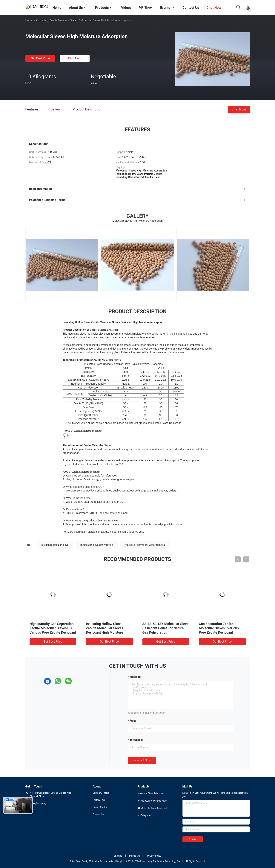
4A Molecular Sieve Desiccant (152, 808)
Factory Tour (99, 800)
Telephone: (136, 740)
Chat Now (75, 58)
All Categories (145, 815)
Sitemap (118, 856)
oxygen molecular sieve (55, 545)
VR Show (146, 7)
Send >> (193, 839)
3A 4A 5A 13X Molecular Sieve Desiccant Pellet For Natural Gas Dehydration (166, 628)
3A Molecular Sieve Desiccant (152, 801)
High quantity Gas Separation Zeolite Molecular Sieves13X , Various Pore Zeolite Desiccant (53, 628)
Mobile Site (135, 856)
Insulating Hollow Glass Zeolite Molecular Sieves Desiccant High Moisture (105, 628)
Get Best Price (40, 58)
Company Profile (101, 793)
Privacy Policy (154, 856)
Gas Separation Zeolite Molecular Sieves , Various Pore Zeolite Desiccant (219, 628)
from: (133, 721)
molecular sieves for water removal (145, 545)
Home (29, 20)
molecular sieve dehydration (97, 545)
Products (41, 20)
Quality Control (100, 807)
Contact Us (98, 814)
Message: (135, 677)
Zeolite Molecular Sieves (64, 20)
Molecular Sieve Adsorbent (151, 793)
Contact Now (142, 760)
